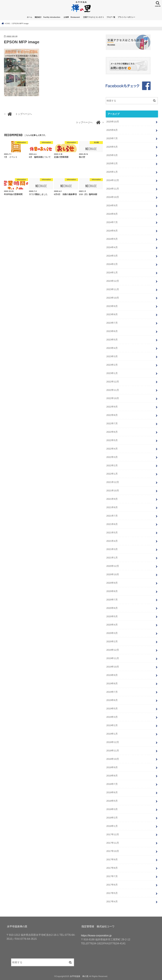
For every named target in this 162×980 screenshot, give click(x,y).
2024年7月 (112, 222)
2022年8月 (112, 415)
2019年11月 (113, 658)
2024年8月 (112, 214)
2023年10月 (113, 298)
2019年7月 (112, 692)
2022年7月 (112, 423)
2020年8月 (112, 591)
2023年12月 (113, 281)
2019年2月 (112, 725)
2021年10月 (113, 491)
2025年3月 (112, 155)
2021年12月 (113, 482)
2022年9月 (112, 407)
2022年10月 (113, 398)
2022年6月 (112, 432)
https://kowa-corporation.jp (96, 935)
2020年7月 (112, 600)
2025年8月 (112, 130)
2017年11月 (113, 843)
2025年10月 (113, 122)
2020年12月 (113, 566)
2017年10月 (113, 851)
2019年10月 (113, 667)
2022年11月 (113, 390)
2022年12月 (113, 382)
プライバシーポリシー (126, 17)
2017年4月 (112, 902)
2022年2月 (112, 466)
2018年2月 (112, 818)
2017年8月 (112, 868)
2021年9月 (112, 499)
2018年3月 (112, 809)
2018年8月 (112, 776)
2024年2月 (112, 264)
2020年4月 (112, 625)
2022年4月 (112, 449)
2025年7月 (112, 138)
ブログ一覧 (111, 17)
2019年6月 (112, 700)
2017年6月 (112, 885)
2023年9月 (112, 306)
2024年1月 (112, 273)
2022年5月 (112, 440)
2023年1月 (112, 373)
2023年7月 (112, 323)
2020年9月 (112, 583)
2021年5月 (112, 533)
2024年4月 (112, 247)
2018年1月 (112, 826)
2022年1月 (112, 474)
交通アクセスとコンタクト (94, 17)
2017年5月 (112, 893)
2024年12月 (113, 180)
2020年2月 (112, 641)
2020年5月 (112, 616)
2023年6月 (112, 331)
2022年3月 (112, 457)
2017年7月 (112, 876)
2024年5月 (112, 239)
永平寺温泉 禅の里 (79, 976)
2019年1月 (112, 734)
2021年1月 (112, 558)
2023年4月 (112, 348)
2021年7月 (112, 516)
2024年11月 (113, 189)
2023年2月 (112, 365)
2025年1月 (112, 172)
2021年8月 (112, 507)
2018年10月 (113, 759)
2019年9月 (112, 675)
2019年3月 (112, 717)
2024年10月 (113, 197)
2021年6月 (112, 524)
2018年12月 (113, 742)
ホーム (30, 17)
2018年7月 (112, 784)
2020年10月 (113, 574)
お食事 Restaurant (73, 17)
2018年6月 (112, 792)
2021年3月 (112, 549)
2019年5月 (112, 709)
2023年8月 (112, 314)
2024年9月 (112, 205)
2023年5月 (112, 340)
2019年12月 (113, 650)
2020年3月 (112, 633)
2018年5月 (112, 801)
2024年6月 (112, 231)
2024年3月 (112, 256)
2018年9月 (112, 767)
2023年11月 (113, 289)
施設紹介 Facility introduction (47, 17)
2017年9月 (112, 860)
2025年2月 (112, 163)
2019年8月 (112, 684)
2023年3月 (112, 356)
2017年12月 (113, 834)
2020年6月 (112, 608)
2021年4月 (112, 541)
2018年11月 (113, 751)
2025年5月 (112, 147)
